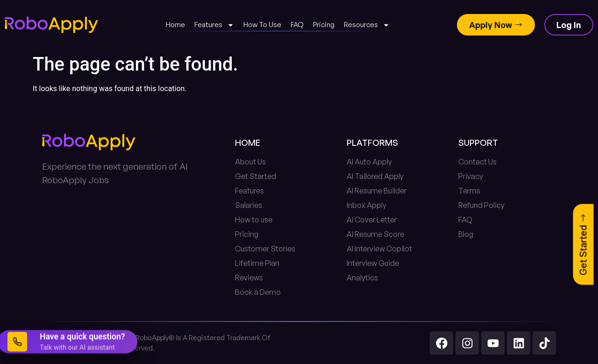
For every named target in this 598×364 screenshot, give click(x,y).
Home (175, 25)
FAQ (297, 25)
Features (214, 25)
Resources (367, 25)
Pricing (324, 25)
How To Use (262, 25)
